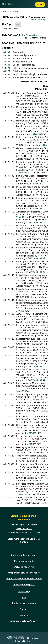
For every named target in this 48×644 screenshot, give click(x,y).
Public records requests (24, 603)
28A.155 (37, 134)
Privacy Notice (23, 641)
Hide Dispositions (30, 35)
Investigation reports (24, 584)
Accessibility (24, 591)
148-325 (6, 77)
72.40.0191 (37, 159)
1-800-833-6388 (35, 532)
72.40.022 (36, 123)
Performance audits (24, 561)
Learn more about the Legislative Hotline (24, 540)
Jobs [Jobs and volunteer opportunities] (24, 597)
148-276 (6, 71)
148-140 (6, 65)
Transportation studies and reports (24, 573)
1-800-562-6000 (24, 528)
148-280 (6, 74)
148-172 (6, 68)
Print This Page (38, 20)
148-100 (6, 52)
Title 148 (14, 12)
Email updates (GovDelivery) (24, 621)
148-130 (6, 62)
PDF (18, 24)
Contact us (24, 615)
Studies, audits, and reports (24, 555)
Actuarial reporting (24, 567)
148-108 (6, 55)
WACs (5, 12)
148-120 (6, 59)
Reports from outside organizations (24, 578)
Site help (24, 609)
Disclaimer (33, 638)
